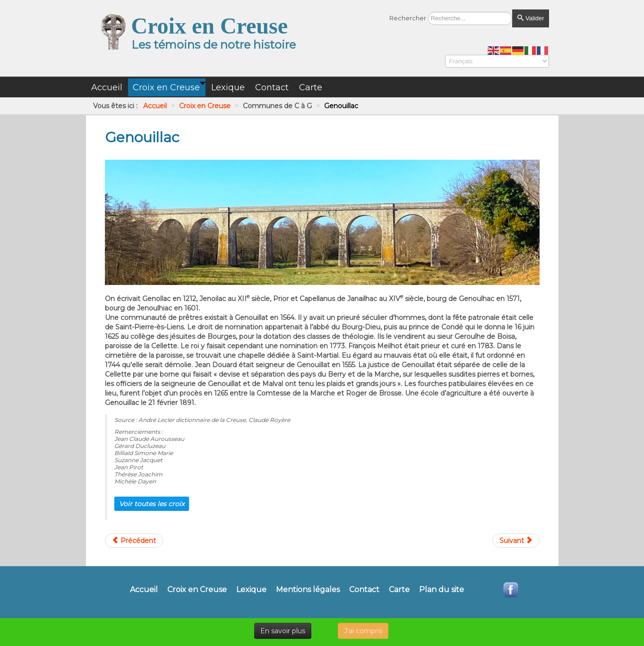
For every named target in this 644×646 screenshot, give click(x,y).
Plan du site (442, 590)
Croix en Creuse (197, 590)
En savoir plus (283, 631)
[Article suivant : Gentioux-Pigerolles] (516, 541)
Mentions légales (308, 590)
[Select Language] (497, 61)
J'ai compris (363, 631)
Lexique (251, 590)
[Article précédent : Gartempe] (134, 541)
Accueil (144, 590)
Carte (399, 590)
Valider (530, 18)
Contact (364, 590)
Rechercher (408, 18)
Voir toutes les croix (152, 504)
